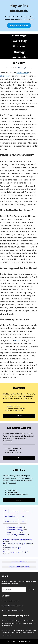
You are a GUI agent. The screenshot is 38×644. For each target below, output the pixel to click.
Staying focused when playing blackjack (17, 540)
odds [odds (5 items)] (22, 516)
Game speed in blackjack (12, 548)
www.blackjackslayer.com (10, 601)
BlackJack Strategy (15, 530)
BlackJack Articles (15, 527)
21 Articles (19, 46)
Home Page (19, 35)
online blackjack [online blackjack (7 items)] (11, 521)
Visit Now (19, 416)
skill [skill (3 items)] (23, 521)
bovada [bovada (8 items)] (26, 511)
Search (32, 590)
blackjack (4, 76)
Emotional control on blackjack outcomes (18, 544)
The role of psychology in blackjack (16, 552)
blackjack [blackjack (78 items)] (15, 511)
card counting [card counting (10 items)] (10, 516)
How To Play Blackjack (16, 535)
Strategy (19, 52)
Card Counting (19, 58)
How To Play (19, 41)
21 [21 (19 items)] (6, 511)
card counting (23, 73)
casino (17, 340)
